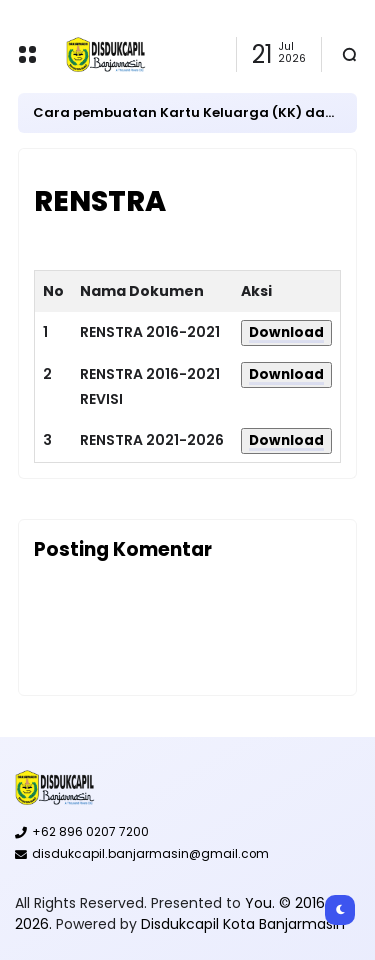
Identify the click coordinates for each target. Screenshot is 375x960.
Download (286, 332)
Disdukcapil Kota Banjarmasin (243, 924)
